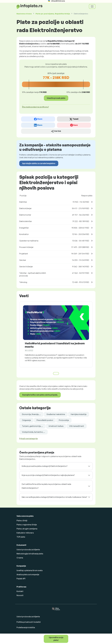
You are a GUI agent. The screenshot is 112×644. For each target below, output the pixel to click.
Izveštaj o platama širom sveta (30, 570)
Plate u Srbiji (22, 521)
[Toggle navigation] (92, 6)
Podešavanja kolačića (26, 627)
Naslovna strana (24, 14)
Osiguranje (26, 420)
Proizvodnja (64, 420)
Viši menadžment (77, 426)
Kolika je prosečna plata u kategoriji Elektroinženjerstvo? (45, 466)
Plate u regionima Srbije (27, 525)
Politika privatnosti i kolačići (29, 622)
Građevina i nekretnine (56, 414)
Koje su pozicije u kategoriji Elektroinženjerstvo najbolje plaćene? (48, 475)
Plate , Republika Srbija (53, 14)
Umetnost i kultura (56, 426)
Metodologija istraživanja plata (30, 554)
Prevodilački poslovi (45, 420)
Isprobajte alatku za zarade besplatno (39, 163)
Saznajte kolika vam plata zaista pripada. (40, 395)
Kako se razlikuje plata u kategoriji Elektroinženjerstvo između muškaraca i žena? (54, 497)
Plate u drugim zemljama (27, 529)
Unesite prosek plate (56, 98)
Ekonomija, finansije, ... (31, 414)
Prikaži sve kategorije (28, 439)
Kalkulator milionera (25, 533)
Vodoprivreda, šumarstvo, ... (33, 432)
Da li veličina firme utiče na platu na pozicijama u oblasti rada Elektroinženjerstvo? (46, 486)
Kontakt (20, 591)
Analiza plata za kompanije (28, 574)
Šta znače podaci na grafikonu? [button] (35, 107)
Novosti (20, 595)
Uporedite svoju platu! (56, 639)
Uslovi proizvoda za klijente (28, 550)
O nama (20, 558)
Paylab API (21, 579)
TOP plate (21, 537)
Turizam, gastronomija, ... (32, 426)
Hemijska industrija (79, 414)
